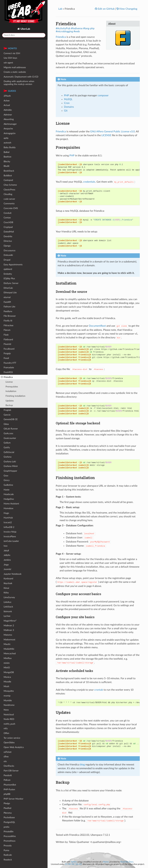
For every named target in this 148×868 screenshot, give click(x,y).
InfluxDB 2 (9, 527)
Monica (7, 677)
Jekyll (6, 551)
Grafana (8, 457)
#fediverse (77, 28)
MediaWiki (9, 649)
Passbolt (8, 775)
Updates (10, 401)
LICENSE (106, 135)
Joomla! (7, 569)
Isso (6, 546)
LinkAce (7, 602)
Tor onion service (12, 738)
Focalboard (9, 349)
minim (7, 663)
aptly (6, 138)
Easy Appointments (13, 265)
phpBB (7, 794)
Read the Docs (127, 862)
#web (77, 31)
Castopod (8, 180)
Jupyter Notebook (13, 574)
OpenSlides (9, 743)
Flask (6, 335)
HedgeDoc (9, 499)
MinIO (7, 668)
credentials (89, 182)
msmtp (7, 696)
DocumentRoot (97, 326)
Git (66, 111)
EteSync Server (11, 283)
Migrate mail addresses (15, 67)
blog (82, 765)
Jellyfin (7, 555)
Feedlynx (8, 311)
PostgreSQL (9, 822)
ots (5, 761)
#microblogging (64, 31)
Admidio (8, 110)
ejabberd (8, 269)
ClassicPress (9, 190)
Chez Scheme (10, 185)
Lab (60, 9)
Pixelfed (7, 808)
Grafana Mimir (11, 466)
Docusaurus (10, 251)
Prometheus (10, 841)
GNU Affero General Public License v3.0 (112, 132)
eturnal (7, 297)
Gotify (7, 448)
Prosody (8, 846)
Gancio (7, 415)
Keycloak (8, 583)
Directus (8, 241)
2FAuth (7, 96)
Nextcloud (9, 715)
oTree (6, 757)
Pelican (7, 780)
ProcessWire (10, 836)
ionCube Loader (11, 541)
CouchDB (8, 222)
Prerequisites (12, 387)
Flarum (7, 330)
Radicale (8, 855)
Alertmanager (10, 124)
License (9, 382)
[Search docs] (24, 35)
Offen (6, 733)
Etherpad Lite (10, 293)
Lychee (7, 616)
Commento (9, 204)
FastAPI (7, 302)
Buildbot (8, 176)
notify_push (9, 724)
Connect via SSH (12, 53)
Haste (6, 490)
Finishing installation (15, 396)
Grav (6, 476)
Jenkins (7, 560)
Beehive (7, 157)
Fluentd (7, 344)
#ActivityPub (63, 28)
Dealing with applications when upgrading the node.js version (19, 83)
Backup (9, 405)
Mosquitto (9, 691)
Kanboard (8, 579)
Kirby (6, 593)
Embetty (8, 274)
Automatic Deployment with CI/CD (21, 77)
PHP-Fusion (9, 790)
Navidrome (9, 705)
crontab (99, 690)
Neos (6, 710)
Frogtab (7, 410)
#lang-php (89, 28)
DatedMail (9, 232)
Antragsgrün (10, 133)
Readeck (8, 860)
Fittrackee (8, 325)
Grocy (7, 480)
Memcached (10, 654)
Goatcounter (10, 438)
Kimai (6, 588)
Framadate (9, 368)
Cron (67, 103)
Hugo (6, 513)
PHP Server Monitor (13, 799)
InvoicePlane (10, 537)
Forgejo (7, 353)
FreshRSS (8, 372)
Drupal (7, 260)
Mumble (8, 700)
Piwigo (7, 803)
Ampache (8, 129)
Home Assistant (11, 504)
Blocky (7, 162)
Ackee (7, 101)
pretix (6, 827)
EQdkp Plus (9, 279)
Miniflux (8, 658)
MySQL (68, 99)
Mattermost (9, 640)
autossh (7, 143)
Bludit (6, 166)
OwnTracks (9, 766)
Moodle (7, 682)
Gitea (6, 424)
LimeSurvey (9, 597)
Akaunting (9, 119)
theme (106, 862)
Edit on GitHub (106, 9)
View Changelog (128, 9)
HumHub (8, 518)
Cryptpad (8, 227)
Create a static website (15, 72)
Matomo (8, 635)
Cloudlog (8, 194)
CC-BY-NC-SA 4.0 (73, 864)
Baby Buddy (10, 147)
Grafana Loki (10, 462)
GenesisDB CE (11, 419)
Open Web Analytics (14, 747)
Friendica (7, 377)
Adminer (8, 115)
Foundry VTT (10, 363)
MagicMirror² (10, 621)
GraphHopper (10, 471)
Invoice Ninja (10, 532)
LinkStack (8, 607)
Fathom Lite (9, 307)
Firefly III (8, 321)
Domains (69, 107)
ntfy (6, 728)
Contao (7, 218)
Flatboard (8, 340)
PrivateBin (9, 832)
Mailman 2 (9, 626)
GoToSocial (9, 452)
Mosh (6, 686)
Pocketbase (9, 817)
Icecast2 (8, 522)
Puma (6, 850)
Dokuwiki (8, 255)
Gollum (7, 443)
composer (103, 95)
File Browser (10, 316)
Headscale (9, 494)
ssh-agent (8, 63)
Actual (7, 105)
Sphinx (74, 862)
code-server (9, 199)
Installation (11, 391)
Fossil (6, 358)
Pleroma (8, 813)
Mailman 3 (9, 630)
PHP (67, 95)
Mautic (7, 644)
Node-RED (9, 719)
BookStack (9, 171)
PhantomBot (10, 785)
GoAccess (8, 433)
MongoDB (9, 672)
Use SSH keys (10, 58)
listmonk (8, 611)
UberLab (25, 29)
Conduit (8, 213)
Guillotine (8, 485)
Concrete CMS (11, 208)
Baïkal (6, 152)
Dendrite (8, 236)
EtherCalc (8, 288)
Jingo (6, 565)
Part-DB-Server (11, 771)
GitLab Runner (11, 429)
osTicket (8, 752)
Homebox (8, 508)
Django (7, 246)
